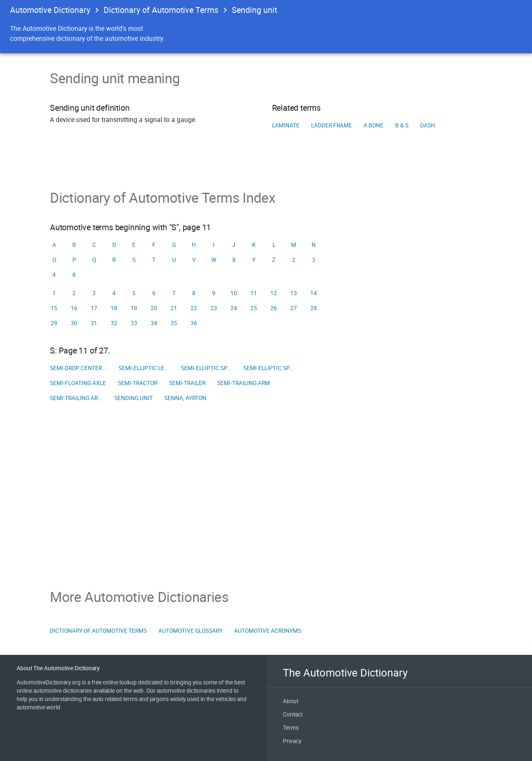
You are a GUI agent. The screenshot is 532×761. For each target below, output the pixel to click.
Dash (428, 125)
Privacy (292, 741)
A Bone (374, 125)
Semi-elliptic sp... (206, 368)
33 (134, 323)
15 (54, 308)
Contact (293, 714)
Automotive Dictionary (50, 10)
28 (314, 308)
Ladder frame (332, 125)
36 (194, 323)
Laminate (286, 125)
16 (74, 308)
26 (274, 308)
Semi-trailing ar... (76, 398)
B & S (402, 125)
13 (294, 293)
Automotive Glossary (191, 631)
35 (174, 323)
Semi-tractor (137, 383)
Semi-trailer (187, 383)
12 (274, 293)
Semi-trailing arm (244, 383)
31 (94, 323)
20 (154, 308)
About (291, 701)
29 (54, 323)
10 (234, 293)
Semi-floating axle (78, 383)
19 (134, 308)
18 (114, 308)
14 (314, 293)
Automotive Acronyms (268, 631)
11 (254, 293)
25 (254, 308)
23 (214, 308)
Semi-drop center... (78, 368)
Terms (291, 728)
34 (154, 323)
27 (294, 308)
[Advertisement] (266, 497)
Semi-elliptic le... (144, 368)
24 (234, 308)
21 (174, 308)
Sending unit (134, 398)
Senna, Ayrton (185, 398)
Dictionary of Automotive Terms (161, 10)
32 (114, 323)
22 (194, 308)
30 (74, 323)
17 (94, 308)
